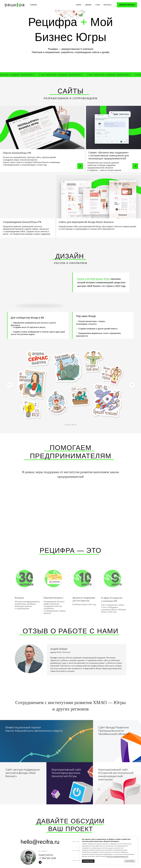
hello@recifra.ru (40, 842)
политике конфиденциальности (117, 856)
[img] (42, 127)
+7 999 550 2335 (47, 858)
